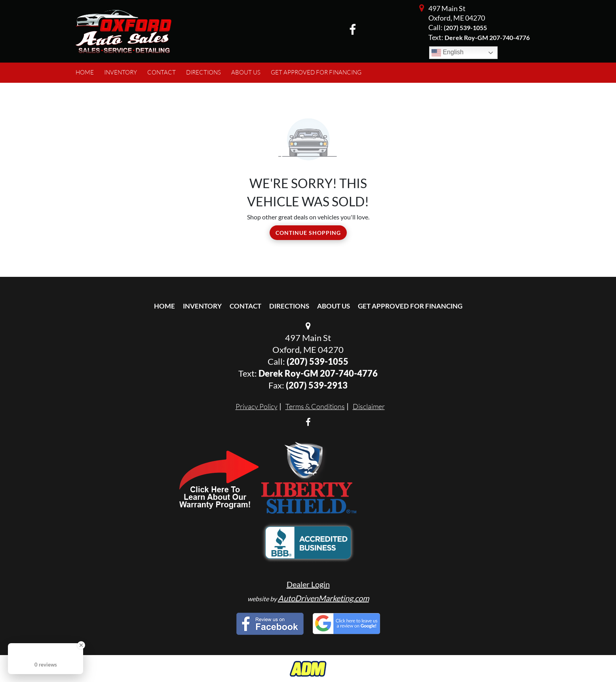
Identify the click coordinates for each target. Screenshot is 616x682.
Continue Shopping (308, 233)
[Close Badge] (81, 645)
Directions (289, 306)
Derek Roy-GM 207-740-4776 (318, 373)
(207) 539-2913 (317, 385)
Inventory (202, 306)
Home (164, 306)
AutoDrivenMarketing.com (323, 598)
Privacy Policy (257, 406)
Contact (245, 306)
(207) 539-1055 (465, 28)
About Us (334, 306)
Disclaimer (369, 406)
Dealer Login (308, 584)
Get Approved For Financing (410, 306)
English (448, 53)
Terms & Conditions (315, 406)
